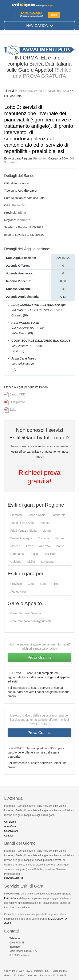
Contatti (9, 836)
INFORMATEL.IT (14, 879)
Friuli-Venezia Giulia (23, 531)
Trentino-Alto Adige (23, 523)
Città (31, 584)
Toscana (43, 538)
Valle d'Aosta (37, 515)
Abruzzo (44, 546)
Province (16, 584)
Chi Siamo (10, 822)
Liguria (47, 531)
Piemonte (39, 158)
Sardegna (47, 562)
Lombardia (58, 515)
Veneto (46, 523)
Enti (57, 584)
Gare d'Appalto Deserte (26, 613)
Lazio (30, 546)
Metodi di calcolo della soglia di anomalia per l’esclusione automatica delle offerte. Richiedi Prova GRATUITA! (39, 720)
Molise (60, 546)
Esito (13, 410)
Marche (15, 546)
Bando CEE (17, 394)
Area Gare (10, 826)
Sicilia (31, 562)
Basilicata (50, 554)
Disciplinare (17, 402)
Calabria (16, 562)
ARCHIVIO (26, 91)
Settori (44, 584)
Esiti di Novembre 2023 (54, 91)
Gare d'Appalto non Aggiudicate (31, 621)
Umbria (60, 538)
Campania (17, 554)
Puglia (34, 554)
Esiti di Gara (11, 898)
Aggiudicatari (19, 591)
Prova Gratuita (39, 657)
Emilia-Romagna (21, 538)
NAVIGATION (39, 26)
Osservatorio (11, 831)
